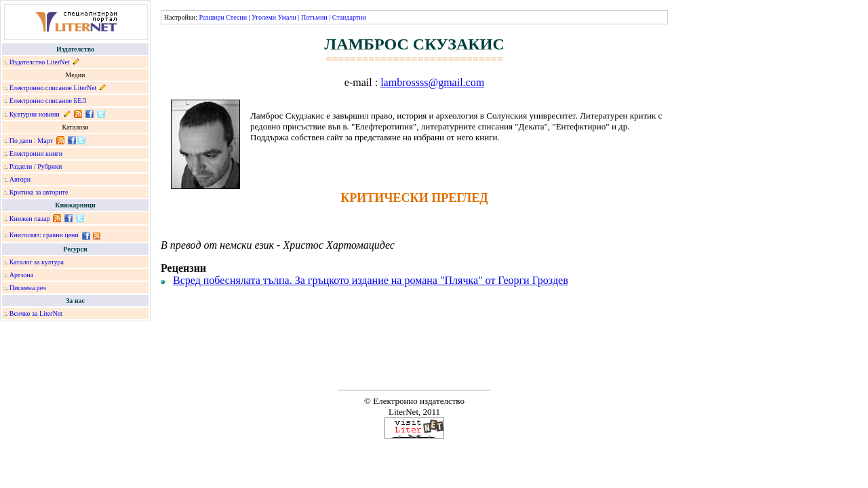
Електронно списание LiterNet (53, 88)
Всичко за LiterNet (36, 313)
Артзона (21, 275)
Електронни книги (36, 154)
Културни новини (35, 114)
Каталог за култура (37, 262)
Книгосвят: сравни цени (44, 235)
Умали (287, 17)
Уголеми (264, 17)
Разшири (211, 17)
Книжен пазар (30, 219)
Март (45, 141)
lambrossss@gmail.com (432, 82)
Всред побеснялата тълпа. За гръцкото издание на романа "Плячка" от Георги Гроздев (371, 280)
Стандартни (349, 17)
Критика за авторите (39, 192)
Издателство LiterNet (40, 62)
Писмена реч (28, 288)
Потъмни (314, 17)
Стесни (236, 17)
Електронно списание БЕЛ (48, 101)
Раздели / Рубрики (36, 166)
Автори (20, 179)
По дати (21, 141)
